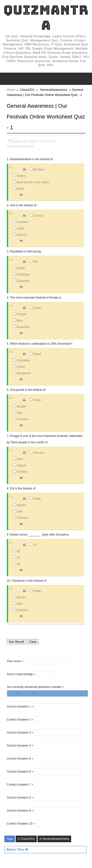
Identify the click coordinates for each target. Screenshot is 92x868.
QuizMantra (46, 18)
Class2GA (27, 90)
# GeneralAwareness (54, 839)
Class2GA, (49, 141)
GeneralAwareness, (21, 146)
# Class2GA (26, 839)
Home (11, 90)
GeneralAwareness (53, 90)
